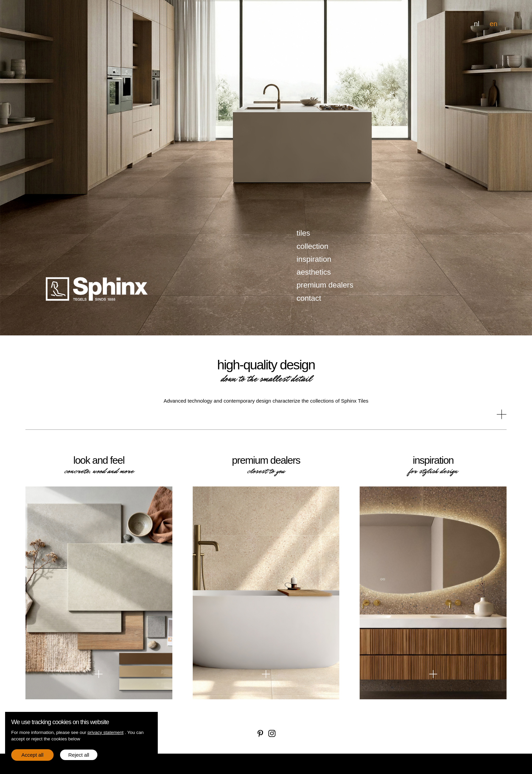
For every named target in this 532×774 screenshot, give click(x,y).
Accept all (32, 755)
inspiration (314, 259)
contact (309, 298)
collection (312, 246)
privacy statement (106, 732)
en (493, 24)
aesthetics (314, 272)
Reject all (79, 755)
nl (477, 24)
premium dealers (325, 285)
